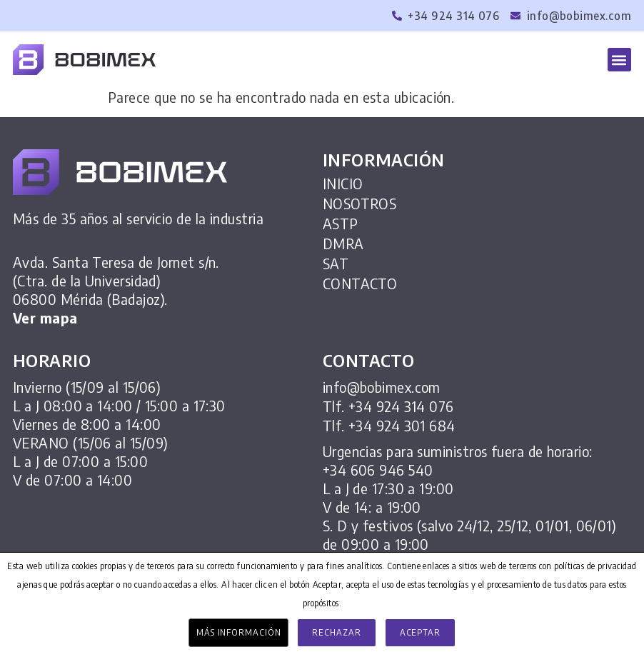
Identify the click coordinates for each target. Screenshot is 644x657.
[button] (619, 60)
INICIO (343, 184)
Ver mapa (45, 317)
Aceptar (420, 632)
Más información (239, 632)
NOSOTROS (360, 204)
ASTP (341, 224)
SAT (336, 264)
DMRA (343, 244)
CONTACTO (360, 284)
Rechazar (336, 632)
